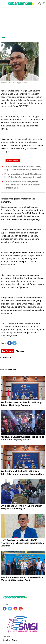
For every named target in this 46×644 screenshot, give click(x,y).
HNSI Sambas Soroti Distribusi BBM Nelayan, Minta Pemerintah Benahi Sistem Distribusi (23, 543)
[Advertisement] (23, 19)
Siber (14, 640)
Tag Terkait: (7, 351)
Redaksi (6, 640)
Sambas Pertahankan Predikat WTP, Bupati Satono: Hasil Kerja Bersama (22, 404)
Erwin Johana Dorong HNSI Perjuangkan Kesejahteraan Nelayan (21, 507)
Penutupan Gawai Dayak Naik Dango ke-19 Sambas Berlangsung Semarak (23, 438)
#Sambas (20, 351)
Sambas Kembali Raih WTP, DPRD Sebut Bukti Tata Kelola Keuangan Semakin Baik (22, 185)
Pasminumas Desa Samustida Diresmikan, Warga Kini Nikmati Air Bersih (22, 579)
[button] (44, 2)
